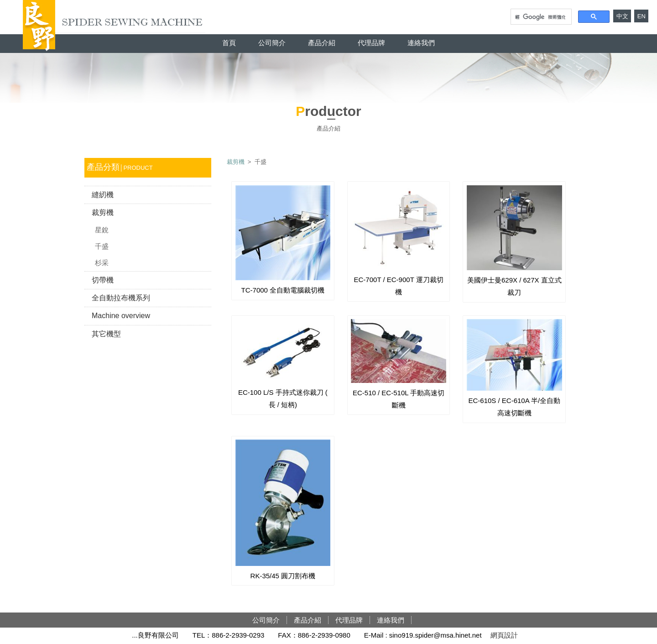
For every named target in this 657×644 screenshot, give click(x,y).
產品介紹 (322, 43)
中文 (622, 16)
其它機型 (106, 334)
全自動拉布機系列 (121, 298)
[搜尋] (540, 17)
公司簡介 (272, 43)
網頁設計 (504, 635)
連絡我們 (421, 43)
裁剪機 (103, 212)
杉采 (102, 263)
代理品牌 (371, 43)
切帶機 (103, 280)
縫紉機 (103, 195)
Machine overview (121, 316)
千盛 (102, 246)
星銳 (102, 230)
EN (641, 16)
